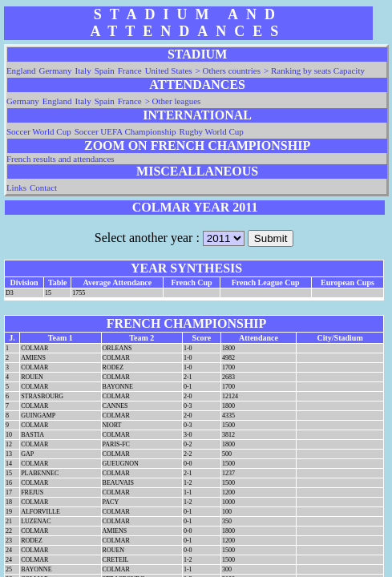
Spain (105, 71)
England (21, 71)
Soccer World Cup (39, 131)
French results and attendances (61, 159)
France (130, 71)
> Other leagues (173, 101)
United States (169, 71)
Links (16, 188)
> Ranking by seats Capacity (314, 71)
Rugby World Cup (212, 131)
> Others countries (228, 71)
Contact (43, 188)
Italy (83, 71)
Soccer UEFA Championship (125, 131)
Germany (56, 71)
